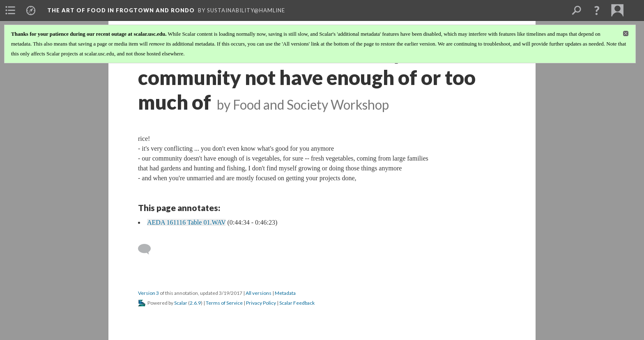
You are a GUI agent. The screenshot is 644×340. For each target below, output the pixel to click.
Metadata (285, 293)
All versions (259, 293)
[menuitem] (10, 10)
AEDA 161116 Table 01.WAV (186, 222)
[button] (597, 10)
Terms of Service (224, 303)
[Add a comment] (148, 249)
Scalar (181, 303)
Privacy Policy (261, 303)
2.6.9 (195, 303)
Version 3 (148, 293)
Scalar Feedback (297, 303)
